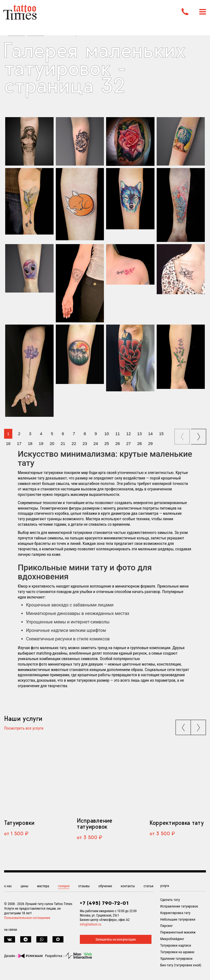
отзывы (84, 886)
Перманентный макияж (178, 932)
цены (24, 886)
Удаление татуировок (176, 959)
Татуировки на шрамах (177, 952)
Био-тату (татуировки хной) (181, 965)
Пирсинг (167, 926)
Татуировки (19, 823)
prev (183, 435)
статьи (148, 886)
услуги (165, 886)
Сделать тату (170, 900)
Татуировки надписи (176, 945)
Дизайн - (23, 956)
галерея (64, 886)
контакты (128, 886)
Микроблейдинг (172, 939)
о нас (8, 886)
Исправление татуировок (95, 823)
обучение (105, 886)
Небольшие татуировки (178, 919)
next (199, 435)
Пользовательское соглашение (27, 918)
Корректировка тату (177, 823)
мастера (43, 886)
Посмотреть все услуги (24, 729)
